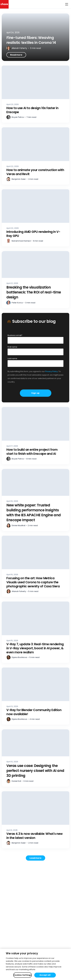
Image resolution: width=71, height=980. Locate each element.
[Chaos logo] (4, 4)
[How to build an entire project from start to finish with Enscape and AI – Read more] (35, 436)
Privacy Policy (51, 371)
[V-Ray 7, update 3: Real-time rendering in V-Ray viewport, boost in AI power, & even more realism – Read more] (35, 632)
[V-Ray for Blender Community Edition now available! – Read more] (35, 696)
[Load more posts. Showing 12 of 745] (35, 858)
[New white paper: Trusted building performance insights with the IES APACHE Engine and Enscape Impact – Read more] (35, 500)
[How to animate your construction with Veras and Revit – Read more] (35, 156)
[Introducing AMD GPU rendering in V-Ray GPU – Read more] (35, 218)
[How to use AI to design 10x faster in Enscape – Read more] (35, 94)
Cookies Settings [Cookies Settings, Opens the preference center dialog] (23, 975)
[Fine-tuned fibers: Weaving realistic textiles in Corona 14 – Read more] (35, 37)
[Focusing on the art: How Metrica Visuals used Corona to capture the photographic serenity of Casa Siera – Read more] (35, 566)
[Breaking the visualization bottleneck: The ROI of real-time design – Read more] (35, 280)
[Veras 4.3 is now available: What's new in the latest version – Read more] (35, 820)
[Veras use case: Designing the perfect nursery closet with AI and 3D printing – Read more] (35, 758)
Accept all (45, 975)
